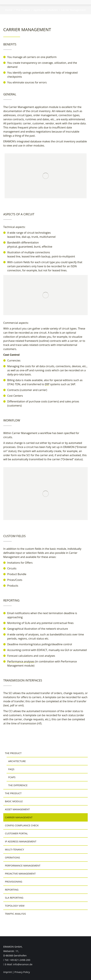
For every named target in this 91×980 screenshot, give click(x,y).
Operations (12, 857)
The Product (13, 753)
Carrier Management (19, 817)
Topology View (15, 906)
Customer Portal (16, 833)
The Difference (18, 785)
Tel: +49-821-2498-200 (17, 960)
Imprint (8, 972)
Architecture (17, 761)
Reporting (12, 890)
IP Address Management (21, 841)
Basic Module (14, 801)
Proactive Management (20, 873)
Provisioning (14, 882)
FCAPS (12, 777)
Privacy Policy (22, 972)
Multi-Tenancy (14, 849)
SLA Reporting (14, 898)
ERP (47, 384)
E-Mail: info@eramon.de (18, 964)
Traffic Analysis (15, 914)
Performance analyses (21, 661)
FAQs (11, 769)
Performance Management (23, 865)
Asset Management (17, 809)
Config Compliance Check (22, 825)
